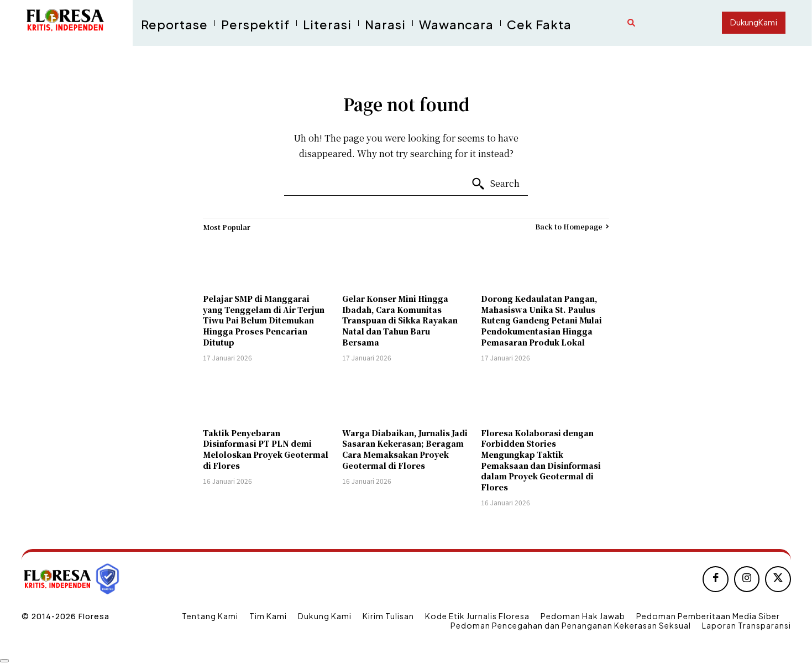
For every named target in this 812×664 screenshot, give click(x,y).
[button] (631, 23)
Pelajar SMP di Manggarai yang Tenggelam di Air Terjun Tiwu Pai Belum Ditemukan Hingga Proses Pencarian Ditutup (264, 320)
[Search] (495, 184)
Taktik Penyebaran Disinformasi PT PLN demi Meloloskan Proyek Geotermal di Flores (266, 449)
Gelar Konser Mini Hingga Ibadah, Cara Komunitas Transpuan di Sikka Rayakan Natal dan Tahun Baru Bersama (400, 320)
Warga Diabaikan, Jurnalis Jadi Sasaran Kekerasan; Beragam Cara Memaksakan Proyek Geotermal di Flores (405, 449)
